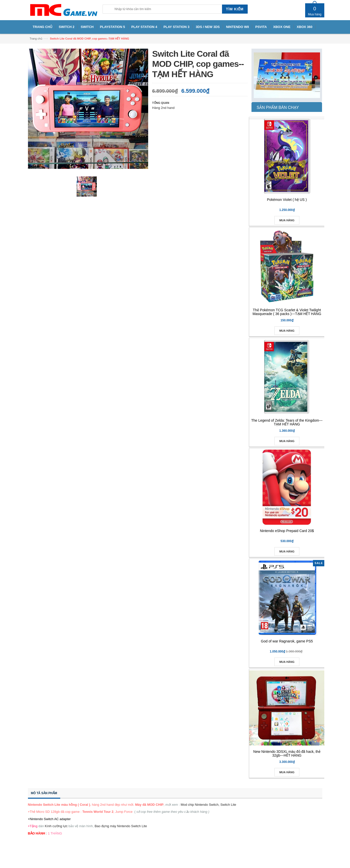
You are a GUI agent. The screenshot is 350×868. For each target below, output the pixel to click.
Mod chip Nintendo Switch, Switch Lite (208, 805)
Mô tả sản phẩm (44, 793)
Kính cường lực (56, 826)
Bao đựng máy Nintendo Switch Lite (121, 826)
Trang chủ (36, 39)
